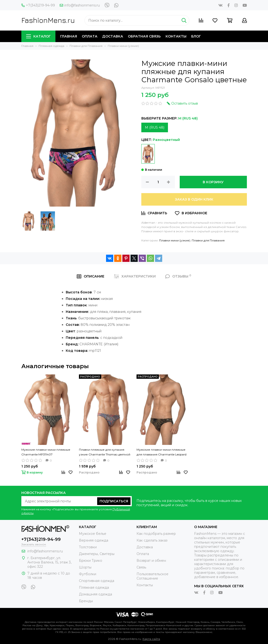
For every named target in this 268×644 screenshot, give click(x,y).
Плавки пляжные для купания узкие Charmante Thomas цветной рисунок (105, 452)
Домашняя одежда (95, 594)
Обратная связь (144, 36)
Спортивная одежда (97, 581)
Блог (196, 36)
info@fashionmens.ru (80, 5)
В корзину (213, 182)
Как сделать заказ (152, 540)
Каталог (38, 36)
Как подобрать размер (156, 534)
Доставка (113, 36)
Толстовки (88, 547)
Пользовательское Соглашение (152, 576)
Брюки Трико (91, 561)
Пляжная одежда (94, 587)
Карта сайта (151, 639)
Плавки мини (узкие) (175, 240)
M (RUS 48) (155, 127)
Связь (141, 567)
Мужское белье (93, 534)
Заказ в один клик (194, 199)
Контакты (176, 36)
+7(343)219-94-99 (38, 5)
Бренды (86, 601)
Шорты (85, 567)
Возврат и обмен (151, 561)
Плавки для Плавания (208, 240)
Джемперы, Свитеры (97, 554)
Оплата (90, 36)
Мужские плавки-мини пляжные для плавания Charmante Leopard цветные (161, 452)
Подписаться (114, 501)
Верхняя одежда (94, 540)
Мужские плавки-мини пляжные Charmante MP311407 (46, 452)
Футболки (88, 574)
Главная (69, 36)
